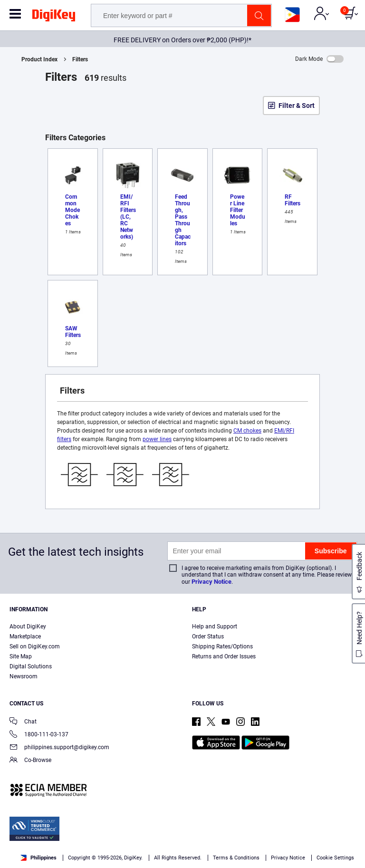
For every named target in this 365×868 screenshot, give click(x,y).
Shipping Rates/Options (222, 646)
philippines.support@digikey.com (59, 748)
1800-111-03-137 (39, 735)
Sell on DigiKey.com (35, 646)
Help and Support (215, 627)
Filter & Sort (297, 106)
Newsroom (24, 676)
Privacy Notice (211, 582)
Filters (80, 59)
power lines (157, 439)
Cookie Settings (335, 858)
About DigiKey (28, 627)
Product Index (39, 59)
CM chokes (247, 431)
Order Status (208, 637)
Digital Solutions (31, 666)
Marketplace (25, 637)
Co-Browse (30, 761)
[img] (54, 17)
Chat (23, 722)
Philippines (38, 858)
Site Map (21, 656)
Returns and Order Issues (224, 656)
